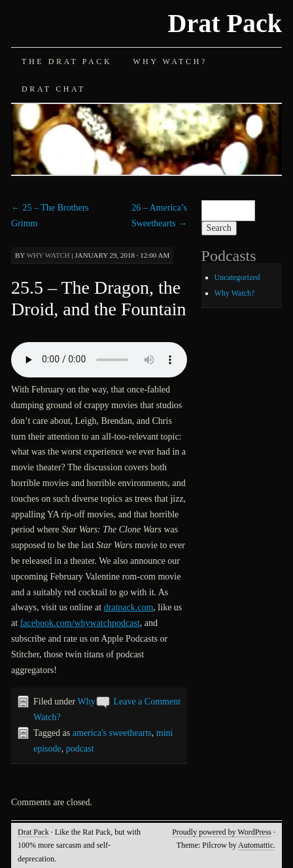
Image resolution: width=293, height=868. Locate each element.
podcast (80, 749)
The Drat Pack (67, 61)
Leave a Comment (147, 702)
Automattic (256, 845)
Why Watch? (170, 61)
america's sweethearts (112, 733)
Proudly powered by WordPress (222, 832)
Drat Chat (54, 89)
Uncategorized (237, 277)
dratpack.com (129, 607)
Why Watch (48, 255)
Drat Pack (225, 23)
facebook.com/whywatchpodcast (80, 623)
